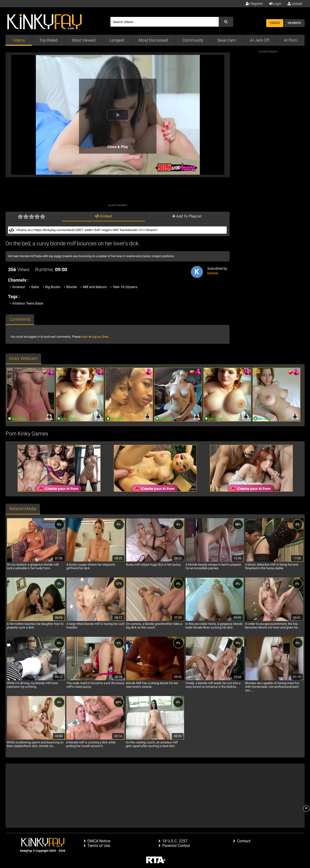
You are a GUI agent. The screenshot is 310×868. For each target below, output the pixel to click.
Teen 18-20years (125, 287)
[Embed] (121, 230)
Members (294, 23)
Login (275, 4)
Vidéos (19, 40)
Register (254, 4)
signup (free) (100, 337)
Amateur (19, 287)
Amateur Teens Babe (28, 303)
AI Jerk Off (260, 40)
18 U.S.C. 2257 (175, 841)
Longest (117, 40)
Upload (295, 4)
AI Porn (291, 40)
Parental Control (176, 846)
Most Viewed (84, 40)
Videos (275, 23)
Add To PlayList (187, 216)
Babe (35, 287)
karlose (213, 273)
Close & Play (118, 147)
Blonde (72, 287)
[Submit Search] (226, 22)
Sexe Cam (227, 40)
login (85, 337)
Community (193, 40)
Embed (103, 216)
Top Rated (48, 40)
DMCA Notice (99, 841)
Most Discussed (153, 40)
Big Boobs (53, 287)
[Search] (164, 22)
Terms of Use (99, 846)
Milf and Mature (95, 287)
